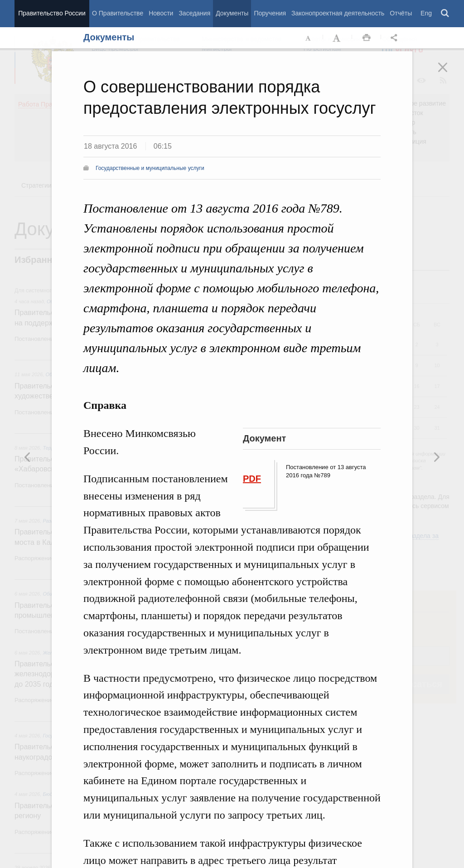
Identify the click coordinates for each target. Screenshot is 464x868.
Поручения (270, 13)
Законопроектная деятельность (338, 13)
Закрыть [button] (449, 73)
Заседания (194, 13)
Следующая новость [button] (28, 457)
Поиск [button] (445, 14)
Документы (232, 13)
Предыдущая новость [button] (436, 457)
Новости (161, 13)
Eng (426, 13)
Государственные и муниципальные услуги (150, 168)
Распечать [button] (367, 38)
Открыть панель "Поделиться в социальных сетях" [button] (396, 38)
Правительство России (52, 13)
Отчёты (401, 13)
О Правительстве (118, 13)
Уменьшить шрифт (309, 38)
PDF (252, 479)
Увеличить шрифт (338, 38)
